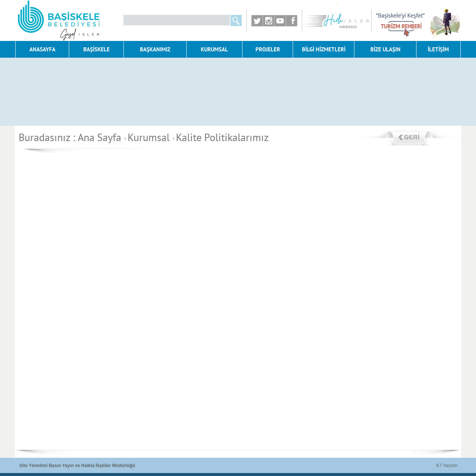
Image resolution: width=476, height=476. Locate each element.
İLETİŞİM (438, 49)
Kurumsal (146, 137)
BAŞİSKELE (97, 49)
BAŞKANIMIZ (155, 49)
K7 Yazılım (447, 466)
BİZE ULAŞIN (385, 49)
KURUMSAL (214, 49)
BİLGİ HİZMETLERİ (324, 49)
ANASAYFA (42, 49)
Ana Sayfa (99, 137)
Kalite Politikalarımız (220, 137)
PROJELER (268, 49)
